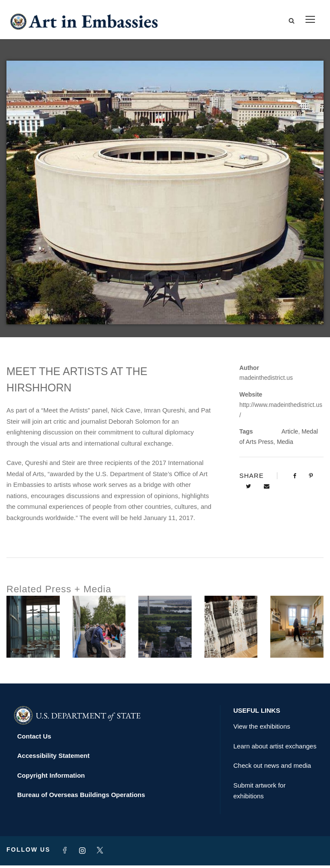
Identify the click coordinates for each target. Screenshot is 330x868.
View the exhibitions (262, 729)
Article (290, 434)
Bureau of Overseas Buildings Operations (81, 798)
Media (285, 444)
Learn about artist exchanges (275, 749)
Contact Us (34, 739)
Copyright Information (51, 778)
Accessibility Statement (53, 759)
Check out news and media (272, 768)
